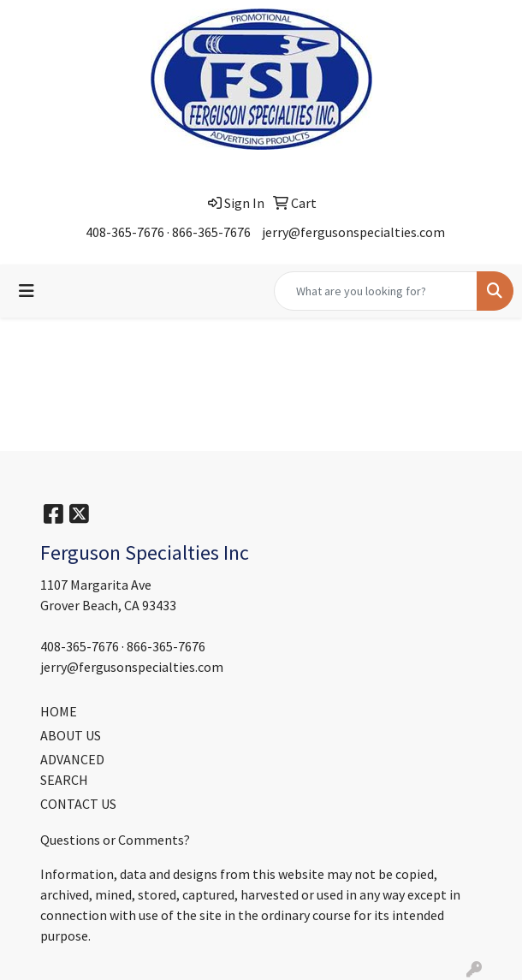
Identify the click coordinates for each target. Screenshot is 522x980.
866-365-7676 (211, 232)
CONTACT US (78, 804)
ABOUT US (71, 735)
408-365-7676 (125, 232)
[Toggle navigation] (27, 291)
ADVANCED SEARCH (72, 769)
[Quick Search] (376, 291)
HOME (59, 711)
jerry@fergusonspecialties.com (353, 232)
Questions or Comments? (115, 840)
